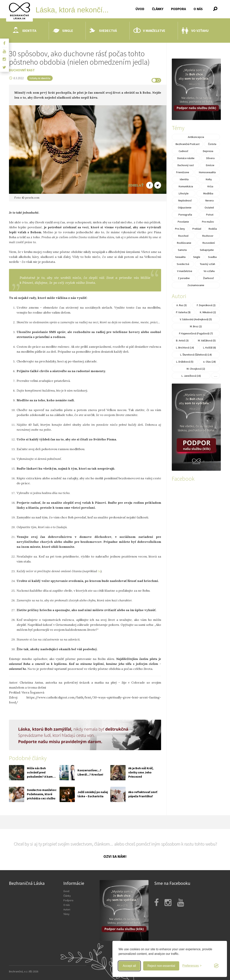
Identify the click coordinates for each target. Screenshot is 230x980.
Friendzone (183, 172)
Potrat (210, 215)
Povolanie (183, 222)
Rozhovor (208, 236)
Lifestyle (184, 193)
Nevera (209, 200)
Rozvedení (209, 243)
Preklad (197, 229)
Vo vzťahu (195, 31)
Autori (67, 909)
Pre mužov (208, 222)
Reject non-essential (161, 966)
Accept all (129, 966)
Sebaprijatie (207, 250)
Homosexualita (207, 172)
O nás (198, 9)
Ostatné (209, 208)
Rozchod (183, 236)
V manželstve (149, 31)
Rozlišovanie (184, 243)
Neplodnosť (185, 200)
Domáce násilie (186, 158)
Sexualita (180, 257)
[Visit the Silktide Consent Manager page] (216, 966)
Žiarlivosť (208, 278)
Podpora (178, 9)
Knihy (209, 179)
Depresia (208, 151)
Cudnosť (183, 151)
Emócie (210, 165)
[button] (215, 9)
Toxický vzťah (207, 264)
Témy (66, 914)
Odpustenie (185, 208)
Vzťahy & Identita (40, 78)
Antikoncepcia (196, 137)
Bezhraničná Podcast (188, 144)
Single (63, 31)
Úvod (140, 9)
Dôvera (210, 158)
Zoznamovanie (196, 285)
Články (158, 9)
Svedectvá (103, 31)
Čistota (212, 144)
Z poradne (184, 278)
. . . (216, 376)
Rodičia (213, 229)
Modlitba (208, 193)
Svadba (212, 257)
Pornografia (185, 215)
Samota (182, 250)
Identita (25, 31)
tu (99, 571)
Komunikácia (186, 186)
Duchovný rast (22, 70)
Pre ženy (180, 229)
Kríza (210, 186)
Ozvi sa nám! (115, 856)
